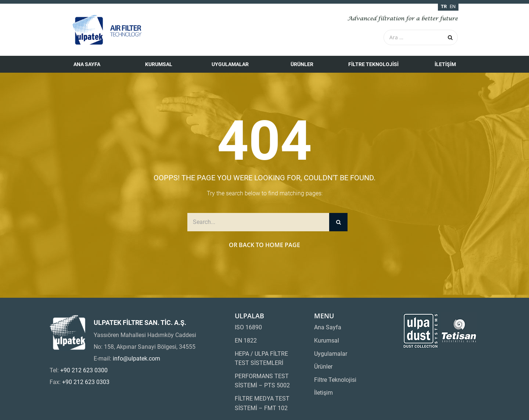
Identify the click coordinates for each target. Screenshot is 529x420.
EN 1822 (246, 341)
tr (444, 6)
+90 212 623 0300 (84, 370)
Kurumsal (159, 64)
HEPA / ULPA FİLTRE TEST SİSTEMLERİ (261, 359)
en (453, 6)
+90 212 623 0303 (86, 382)
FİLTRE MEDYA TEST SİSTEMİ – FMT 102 (262, 403)
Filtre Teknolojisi (373, 64)
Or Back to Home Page (264, 245)
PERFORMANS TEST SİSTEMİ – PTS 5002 (262, 381)
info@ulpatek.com (136, 359)
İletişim (445, 64)
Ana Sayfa (87, 64)
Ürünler (302, 64)
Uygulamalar (230, 64)
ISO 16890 (248, 327)
